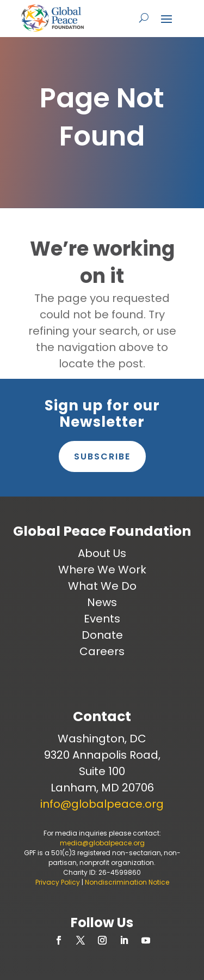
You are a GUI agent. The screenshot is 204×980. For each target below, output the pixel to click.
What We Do (102, 586)
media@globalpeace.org (102, 843)
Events (102, 619)
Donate (102, 635)
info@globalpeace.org (102, 804)
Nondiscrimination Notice (127, 882)
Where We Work (102, 570)
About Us (102, 553)
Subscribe (102, 456)
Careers (102, 651)
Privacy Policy (58, 882)
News (102, 602)
